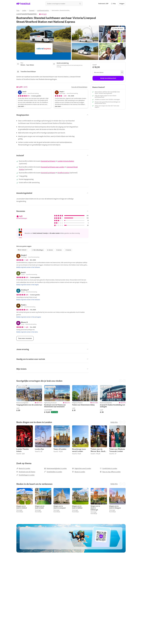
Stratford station (63, 173)
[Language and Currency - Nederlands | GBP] (103, 4)
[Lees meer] (22, 106)
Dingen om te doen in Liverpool (60, 507)
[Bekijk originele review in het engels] (28, 285)
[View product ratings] (43, 14)
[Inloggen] (122, 4)
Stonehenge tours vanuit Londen (79, 450)
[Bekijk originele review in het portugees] (29, 317)
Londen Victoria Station (66, 161)
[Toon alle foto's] (118, 29)
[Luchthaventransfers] (43, 10)
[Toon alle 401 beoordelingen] (79, 87)
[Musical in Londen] (23, 468)
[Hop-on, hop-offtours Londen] (110, 472)
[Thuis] (18, 10)
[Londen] (24, 10)
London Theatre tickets (23, 450)
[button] (113, 4)
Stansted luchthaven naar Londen (53, 167)
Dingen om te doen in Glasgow (115, 507)
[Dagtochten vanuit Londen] (82, 468)
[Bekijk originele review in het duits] (27, 332)
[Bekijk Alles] (114, 422)
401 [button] (45, 14)
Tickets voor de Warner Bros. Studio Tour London (98, 450)
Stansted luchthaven (48, 161)
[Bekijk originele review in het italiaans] (28, 267)
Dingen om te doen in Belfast (77, 507)
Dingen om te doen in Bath (40, 507)
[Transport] (32, 10)
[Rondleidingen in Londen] (25, 475)
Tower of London (60, 449)
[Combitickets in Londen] (109, 468)
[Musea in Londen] (79, 472)
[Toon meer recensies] (25, 338)
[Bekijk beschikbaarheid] (108, 78)
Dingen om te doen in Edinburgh (95, 508)
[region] (71, 399)
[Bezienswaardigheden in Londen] (55, 468)
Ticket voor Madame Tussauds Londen (117, 450)
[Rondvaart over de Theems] (26, 472)
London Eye (39, 449)
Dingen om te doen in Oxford (22, 507)
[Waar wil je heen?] (64, 4)
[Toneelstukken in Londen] (53, 472)
